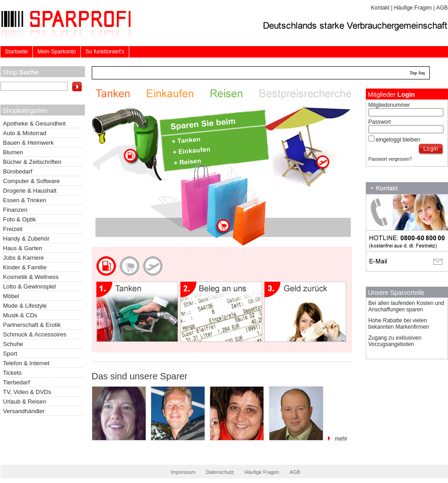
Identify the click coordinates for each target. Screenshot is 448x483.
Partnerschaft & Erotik (32, 325)
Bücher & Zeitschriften (32, 162)
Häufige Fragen (413, 8)
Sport (10, 354)
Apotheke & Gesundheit (34, 123)
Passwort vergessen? (390, 159)
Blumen (13, 152)
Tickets (13, 373)
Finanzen (15, 210)
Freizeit (13, 229)
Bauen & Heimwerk (29, 143)
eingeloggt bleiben (398, 140)
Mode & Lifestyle (25, 306)
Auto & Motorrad (25, 133)
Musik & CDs (20, 315)
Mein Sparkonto (57, 52)
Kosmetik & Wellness (31, 277)
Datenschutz (220, 472)
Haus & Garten (23, 248)
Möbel (11, 296)
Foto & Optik (20, 219)
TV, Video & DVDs (27, 392)
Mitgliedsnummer (389, 105)
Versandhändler (24, 411)
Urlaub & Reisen (25, 402)
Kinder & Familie (25, 267)
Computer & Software (32, 181)
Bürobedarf (18, 171)
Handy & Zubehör (26, 239)
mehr (341, 439)
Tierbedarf (17, 382)
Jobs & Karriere (24, 258)
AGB (442, 8)
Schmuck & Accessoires (35, 334)
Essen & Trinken (25, 200)
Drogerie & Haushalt (30, 191)
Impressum (183, 472)
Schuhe (13, 344)
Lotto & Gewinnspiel (30, 286)
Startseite (17, 52)
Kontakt (380, 8)
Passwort (380, 122)
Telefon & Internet (26, 363)
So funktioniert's (105, 52)
